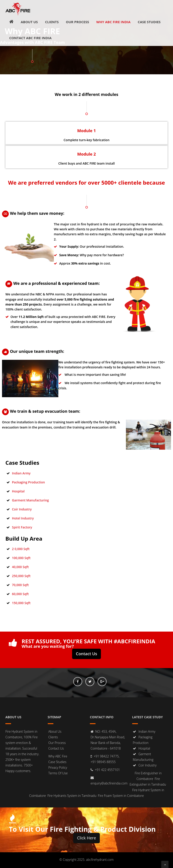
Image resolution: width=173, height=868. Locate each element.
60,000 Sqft (20, 594)
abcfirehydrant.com (100, 860)
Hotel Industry (23, 518)
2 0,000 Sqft (21, 549)
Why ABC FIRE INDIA (113, 22)
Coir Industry (22, 509)
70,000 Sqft (20, 585)
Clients (52, 22)
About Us (29, 22)
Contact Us (86, 654)
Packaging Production (28, 482)
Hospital (18, 491)
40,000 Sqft (20, 567)
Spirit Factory (22, 527)
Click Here (86, 838)
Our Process (77, 22)
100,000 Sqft (21, 558)
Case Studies (149, 22)
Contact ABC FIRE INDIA (30, 38)
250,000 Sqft (21, 576)
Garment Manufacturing (30, 500)
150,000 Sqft (21, 603)
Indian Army (21, 473)
